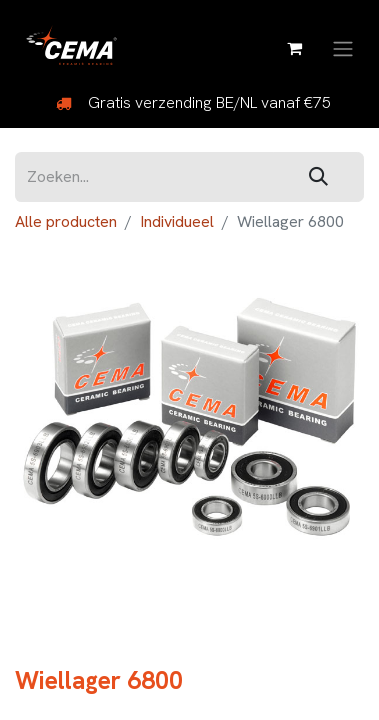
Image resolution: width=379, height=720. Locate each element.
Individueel (177, 221)
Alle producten (66, 221)
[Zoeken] (318, 177)
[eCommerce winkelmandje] (294, 48)
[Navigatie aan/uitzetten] (343, 47)
